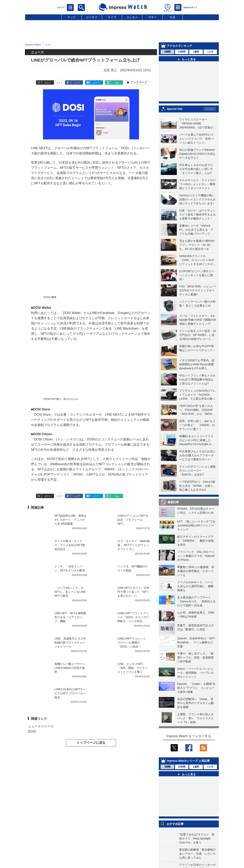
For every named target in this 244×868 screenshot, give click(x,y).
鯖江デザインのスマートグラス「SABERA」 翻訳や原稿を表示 (195, 541)
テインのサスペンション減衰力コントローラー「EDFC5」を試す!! (197, 471)
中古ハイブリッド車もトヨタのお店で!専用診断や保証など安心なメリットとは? (197, 379)
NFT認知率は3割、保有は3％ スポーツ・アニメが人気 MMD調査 (70, 520)
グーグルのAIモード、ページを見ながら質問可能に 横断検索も (195, 586)
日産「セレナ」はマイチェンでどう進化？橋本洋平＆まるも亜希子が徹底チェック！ (197, 215)
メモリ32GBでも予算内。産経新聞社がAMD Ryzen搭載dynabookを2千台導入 (197, 364)
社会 (173, 17)
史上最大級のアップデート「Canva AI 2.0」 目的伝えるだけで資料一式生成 (196, 601)
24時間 (182, 52)
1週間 (196, 52)
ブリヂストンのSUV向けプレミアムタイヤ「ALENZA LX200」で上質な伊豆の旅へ (197, 395)
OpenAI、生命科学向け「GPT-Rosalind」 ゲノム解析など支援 (196, 642)
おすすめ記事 (175, 824)
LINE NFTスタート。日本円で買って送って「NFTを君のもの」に (133, 592)
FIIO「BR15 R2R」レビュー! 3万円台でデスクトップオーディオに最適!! (197, 290)
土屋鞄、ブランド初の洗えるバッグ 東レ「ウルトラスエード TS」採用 (195, 718)
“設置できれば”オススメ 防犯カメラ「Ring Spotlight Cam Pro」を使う (197, 838)
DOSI (32, 731)
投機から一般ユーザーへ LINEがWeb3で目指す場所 (71, 668)
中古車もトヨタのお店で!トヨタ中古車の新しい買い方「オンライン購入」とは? (196, 169)
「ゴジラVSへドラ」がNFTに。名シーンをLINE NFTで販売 (70, 592)
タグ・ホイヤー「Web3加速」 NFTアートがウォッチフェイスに (134, 545)
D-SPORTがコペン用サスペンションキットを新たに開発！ (197, 275)
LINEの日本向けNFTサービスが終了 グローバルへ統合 (70, 693)
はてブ (97, 83)
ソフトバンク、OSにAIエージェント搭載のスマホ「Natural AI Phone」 (196, 556)
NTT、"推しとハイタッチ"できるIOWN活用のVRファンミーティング (196, 525)
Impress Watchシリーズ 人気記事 (188, 761)
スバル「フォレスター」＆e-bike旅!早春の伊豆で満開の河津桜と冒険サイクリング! (198, 320)
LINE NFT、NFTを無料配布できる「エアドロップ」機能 (70, 617)
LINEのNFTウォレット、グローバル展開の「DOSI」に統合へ (133, 643)
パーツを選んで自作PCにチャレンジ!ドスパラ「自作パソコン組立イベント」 (196, 139)
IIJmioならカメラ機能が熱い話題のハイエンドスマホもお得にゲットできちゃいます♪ (197, 199)
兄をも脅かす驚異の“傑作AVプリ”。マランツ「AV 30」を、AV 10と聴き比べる (197, 245)
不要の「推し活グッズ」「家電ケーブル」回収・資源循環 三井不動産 (197, 657)
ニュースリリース (41, 726)
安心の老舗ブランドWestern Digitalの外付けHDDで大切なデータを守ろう (197, 154)
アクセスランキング (179, 46)
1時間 (167, 52)
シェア (77, 83)
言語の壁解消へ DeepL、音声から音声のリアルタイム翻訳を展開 (195, 703)
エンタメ (132, 17)
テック (72, 17)
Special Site (175, 109)
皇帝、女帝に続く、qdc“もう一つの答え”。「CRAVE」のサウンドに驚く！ (197, 425)
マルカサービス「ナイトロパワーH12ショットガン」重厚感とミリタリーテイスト (197, 184)
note (117, 83)
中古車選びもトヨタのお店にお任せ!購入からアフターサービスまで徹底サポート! (197, 455)
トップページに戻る (91, 743)
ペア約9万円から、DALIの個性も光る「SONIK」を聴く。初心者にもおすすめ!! (198, 486)
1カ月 (210, 52)
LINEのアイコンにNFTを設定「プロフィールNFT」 (133, 520)
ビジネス (92, 17)
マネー (152, 17)
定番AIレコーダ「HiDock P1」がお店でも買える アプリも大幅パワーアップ (196, 230)
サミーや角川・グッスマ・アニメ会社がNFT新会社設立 (70, 545)
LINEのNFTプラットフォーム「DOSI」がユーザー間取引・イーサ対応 (133, 617)
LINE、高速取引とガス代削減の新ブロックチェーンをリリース (70, 643)
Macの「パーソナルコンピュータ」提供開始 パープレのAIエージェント (195, 673)
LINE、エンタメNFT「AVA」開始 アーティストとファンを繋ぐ (133, 668)
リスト (59, 83)
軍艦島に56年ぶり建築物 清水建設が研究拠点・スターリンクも (196, 571)
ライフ (112, 17)
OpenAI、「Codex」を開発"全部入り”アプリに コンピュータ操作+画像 (196, 688)
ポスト (48, 83)
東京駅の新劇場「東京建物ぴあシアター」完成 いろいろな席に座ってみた (197, 854)
